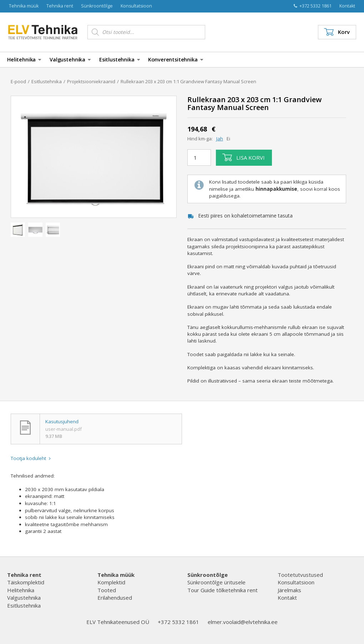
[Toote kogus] (199, 158)
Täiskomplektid (26, 582)
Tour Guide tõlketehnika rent (223, 590)
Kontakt (347, 6)
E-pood (18, 81)
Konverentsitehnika (175, 59)
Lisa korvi (244, 158)
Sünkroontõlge (97, 6)
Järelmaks (289, 590)
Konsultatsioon (136, 6)
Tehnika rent (60, 6)
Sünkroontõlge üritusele (216, 582)
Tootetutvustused (300, 575)
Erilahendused (115, 598)
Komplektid (111, 582)
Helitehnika (24, 59)
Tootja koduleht (31, 458)
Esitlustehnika (120, 59)
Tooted (107, 590)
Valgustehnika (70, 59)
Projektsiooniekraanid (91, 81)
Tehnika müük (24, 6)
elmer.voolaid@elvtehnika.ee (243, 622)
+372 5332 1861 (313, 6)
